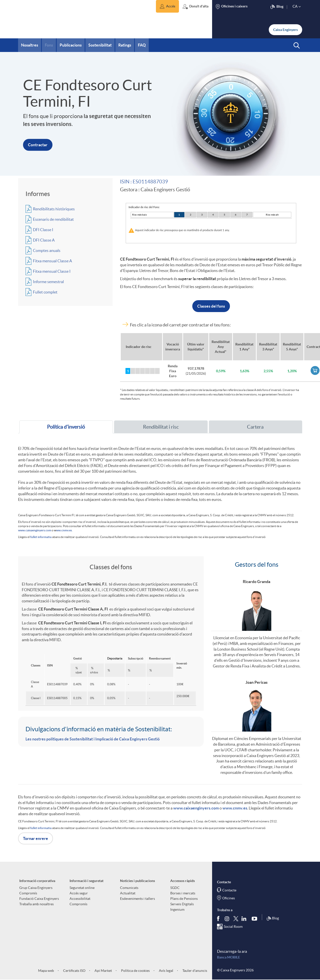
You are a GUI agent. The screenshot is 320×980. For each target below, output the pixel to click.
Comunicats (129, 888)
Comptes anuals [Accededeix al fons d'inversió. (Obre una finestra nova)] (47, 250)
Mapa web (46, 971)
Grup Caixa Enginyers (36, 888)
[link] (315, 370)
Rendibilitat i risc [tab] (161, 427)
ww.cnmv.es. (64, 530)
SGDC (175, 888)
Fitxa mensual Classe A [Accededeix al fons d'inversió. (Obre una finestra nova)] (52, 261)
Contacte (229, 890)
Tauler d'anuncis (194, 971)
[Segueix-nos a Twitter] (236, 918)
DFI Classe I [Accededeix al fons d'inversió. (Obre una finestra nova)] (43, 230)
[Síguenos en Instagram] (227, 918)
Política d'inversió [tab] (66, 427)
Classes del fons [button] (211, 306)
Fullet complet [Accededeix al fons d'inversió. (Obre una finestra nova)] (45, 292)
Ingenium (177, 909)
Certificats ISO (74, 971)
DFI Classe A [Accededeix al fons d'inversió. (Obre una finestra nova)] (44, 240)
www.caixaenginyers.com (35, 530)
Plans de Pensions (184, 899)
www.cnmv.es (235, 808)
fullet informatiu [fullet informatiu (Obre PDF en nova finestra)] (41, 537)
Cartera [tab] (255, 427)
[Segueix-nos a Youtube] (256, 918)
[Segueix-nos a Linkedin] (245, 918)
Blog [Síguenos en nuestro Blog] (273, 919)
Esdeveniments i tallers (137, 899)
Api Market (103, 971)
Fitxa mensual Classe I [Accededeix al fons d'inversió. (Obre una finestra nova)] (52, 271)
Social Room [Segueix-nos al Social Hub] (233, 927)
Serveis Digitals (182, 904)
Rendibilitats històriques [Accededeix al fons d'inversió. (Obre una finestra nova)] (54, 209)
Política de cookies (135, 971)
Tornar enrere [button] (36, 838)
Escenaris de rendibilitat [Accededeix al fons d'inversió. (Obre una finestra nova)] (53, 219)
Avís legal (166, 971)
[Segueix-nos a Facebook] (219, 918)
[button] (167, 6)
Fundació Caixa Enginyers (39, 899)
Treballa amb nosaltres (37, 904)
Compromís (28, 893)
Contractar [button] (38, 145)
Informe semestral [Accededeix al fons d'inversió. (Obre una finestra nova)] (48, 282)
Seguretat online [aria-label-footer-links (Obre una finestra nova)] (82, 888)
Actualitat (128, 893)
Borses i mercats (183, 893)
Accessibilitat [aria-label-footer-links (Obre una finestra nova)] (80, 899)
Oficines (229, 898)
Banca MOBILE (229, 957)
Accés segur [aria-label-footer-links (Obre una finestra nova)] (79, 893)
